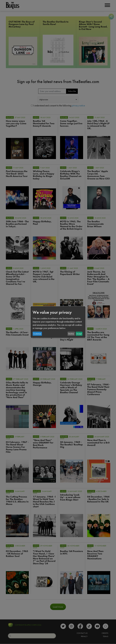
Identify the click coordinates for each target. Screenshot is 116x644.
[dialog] (58, 322)
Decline (71, 334)
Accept (79, 334)
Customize (37, 334)
